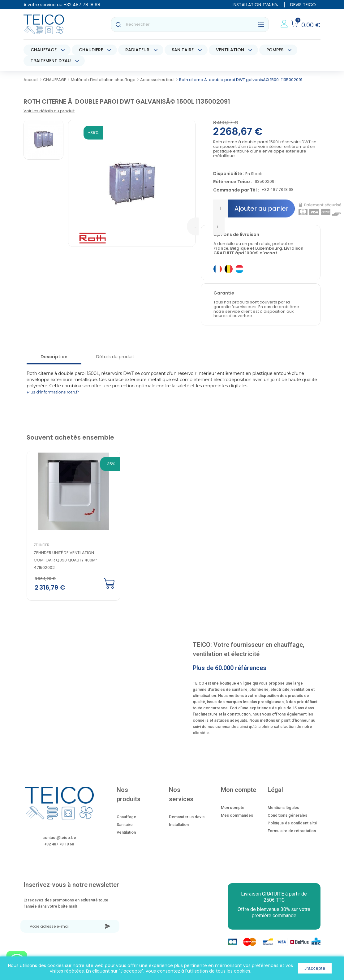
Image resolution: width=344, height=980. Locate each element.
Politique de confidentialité (292, 823)
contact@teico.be (59, 838)
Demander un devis (187, 817)
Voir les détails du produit (49, 111)
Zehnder (42, 545)
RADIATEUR (137, 50)
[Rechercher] (190, 24)
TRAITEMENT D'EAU (51, 61)
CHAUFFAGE (44, 50)
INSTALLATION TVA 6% (255, 5)
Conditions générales (287, 815)
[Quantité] (221, 208)
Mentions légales (283, 808)
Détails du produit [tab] (115, 357)
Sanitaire (125, 825)
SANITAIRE (183, 50)
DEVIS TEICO (303, 5)
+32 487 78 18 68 (82, 5)
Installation (179, 825)
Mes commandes (237, 815)
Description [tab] (54, 357)
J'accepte (315, 968)
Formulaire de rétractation (292, 831)
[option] (61, 526)
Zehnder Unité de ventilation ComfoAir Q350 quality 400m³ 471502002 (65, 560)
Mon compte (233, 808)
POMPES (275, 50)
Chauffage (126, 817)
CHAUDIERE (91, 50)
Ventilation (126, 832)
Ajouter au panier (261, 208)
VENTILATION (230, 50)
